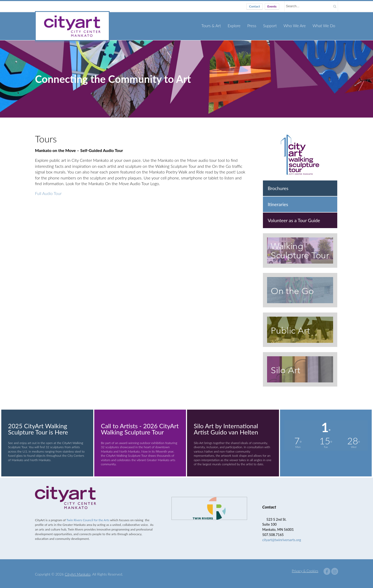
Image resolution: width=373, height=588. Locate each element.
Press (253, 25)
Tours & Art (213, 25)
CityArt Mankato (78, 573)
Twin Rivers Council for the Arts (88, 519)
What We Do (324, 25)
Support (271, 25)
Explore (235, 25)
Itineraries (278, 203)
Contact (254, 6)
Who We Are (295, 25)
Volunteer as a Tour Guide (294, 219)
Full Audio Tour (48, 192)
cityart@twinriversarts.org (282, 539)
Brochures (278, 187)
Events (272, 6)
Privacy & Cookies (305, 570)
